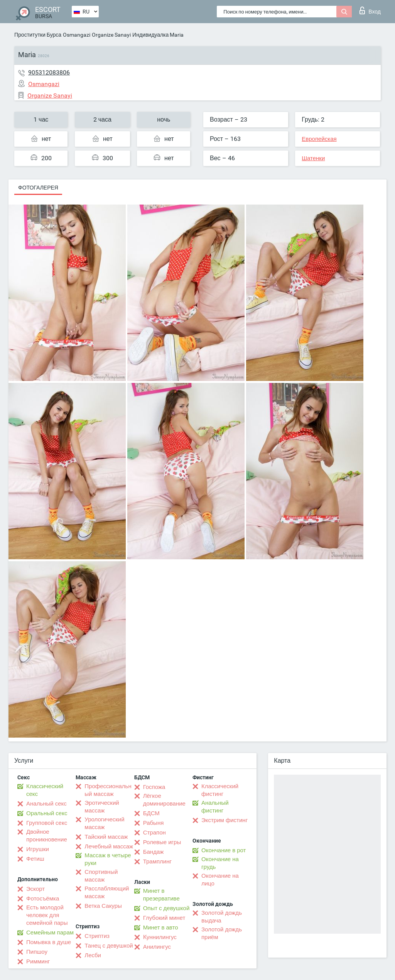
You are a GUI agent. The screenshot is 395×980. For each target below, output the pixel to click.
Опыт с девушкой (166, 908)
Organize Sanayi (111, 35)
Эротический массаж (102, 807)
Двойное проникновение (47, 836)
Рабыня (154, 823)
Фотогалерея (38, 188)
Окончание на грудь (220, 863)
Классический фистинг (220, 790)
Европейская (319, 139)
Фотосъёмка (43, 899)
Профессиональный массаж (108, 790)
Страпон (154, 833)
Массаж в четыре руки (108, 859)
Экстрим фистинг (225, 820)
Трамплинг (157, 862)
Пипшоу (37, 952)
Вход (370, 10)
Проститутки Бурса (38, 35)
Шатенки (313, 158)
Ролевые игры (162, 842)
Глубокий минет (164, 918)
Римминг (38, 961)
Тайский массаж (106, 837)
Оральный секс (47, 813)
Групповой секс (47, 823)
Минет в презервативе (161, 895)
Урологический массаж (104, 823)
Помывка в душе (49, 942)
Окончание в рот (224, 850)
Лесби (93, 955)
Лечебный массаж (109, 846)
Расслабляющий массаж (107, 892)
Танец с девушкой (109, 946)
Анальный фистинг (215, 807)
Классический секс (45, 790)
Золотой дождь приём (222, 933)
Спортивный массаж (101, 876)
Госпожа (154, 787)
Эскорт (35, 889)
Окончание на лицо (220, 880)
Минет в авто (161, 928)
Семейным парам (50, 933)
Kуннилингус (160, 937)
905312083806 (49, 72)
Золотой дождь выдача (222, 917)
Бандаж (154, 852)
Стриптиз (97, 936)
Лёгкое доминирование (164, 800)
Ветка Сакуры (103, 906)
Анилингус (157, 947)
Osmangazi (77, 35)
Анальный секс (46, 804)
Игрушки (38, 849)
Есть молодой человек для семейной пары (47, 915)
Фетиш (35, 859)
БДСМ (151, 813)
